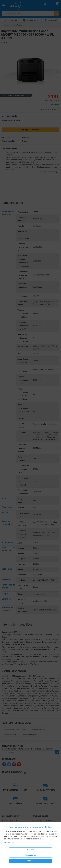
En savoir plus (9, 843)
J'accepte (30, 861)
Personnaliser (30, 855)
